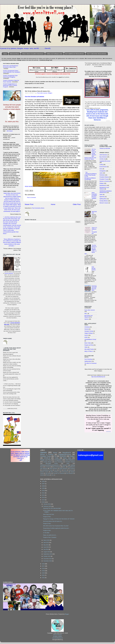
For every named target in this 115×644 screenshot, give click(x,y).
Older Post (77, 204)
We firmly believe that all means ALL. (53, 521)
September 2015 (48, 554)
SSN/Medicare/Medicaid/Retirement (106, 192)
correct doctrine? (9, 273)
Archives (48, 467)
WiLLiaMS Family (89, 349)
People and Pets (89, 345)
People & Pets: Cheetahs (50, 537)
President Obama (104, 177)
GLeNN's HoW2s (58, 636)
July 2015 (46, 549)
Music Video (88, 343)
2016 (44, 564)
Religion (50, 93)
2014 (44, 500)
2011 (44, 493)
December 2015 (48, 561)
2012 (44, 495)
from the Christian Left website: (35, 97)
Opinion (87, 319)
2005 (44, 481)
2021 (44, 575)
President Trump (104, 179)
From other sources (42, 93)
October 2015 (47, 556)
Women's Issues (104, 203)
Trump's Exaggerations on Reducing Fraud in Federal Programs (10, 85)
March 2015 (47, 540)
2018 (44, 568)
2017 (44, 566)
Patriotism (102, 175)
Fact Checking (88, 359)
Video (86, 347)
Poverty (48, 475)
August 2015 (47, 552)
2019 (44, 571)
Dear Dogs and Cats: (49, 514)
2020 (44, 573)
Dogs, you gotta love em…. (50, 535)
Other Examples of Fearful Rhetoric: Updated (94, 196)
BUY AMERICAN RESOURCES (75, 54)
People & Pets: (47, 517)
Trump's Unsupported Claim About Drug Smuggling (10, 76)
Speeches (102, 197)
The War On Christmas (91, 363)
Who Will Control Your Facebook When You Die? (56, 526)
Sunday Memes (104, 201)
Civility (101, 165)
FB (55, 456)
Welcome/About (15, 54)
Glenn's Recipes (58, 635)
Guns (101, 169)
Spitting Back (88, 361)
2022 (44, 578)
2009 (44, 488)
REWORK (63, 456)
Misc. (86, 314)
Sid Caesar (10, 131)
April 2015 (46, 542)
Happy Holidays (89, 333)
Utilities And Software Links (54, 54)
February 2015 (47, 506)
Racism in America (104, 181)
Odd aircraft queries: (94, 268)
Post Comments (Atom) (38, 208)
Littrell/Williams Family (90, 339)
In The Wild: (46, 533)
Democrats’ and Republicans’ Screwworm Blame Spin (11, 66)
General (87, 329)
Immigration (103, 171)
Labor (101, 173)
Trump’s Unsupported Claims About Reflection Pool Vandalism (12, 71)
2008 (44, 486)
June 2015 (46, 547)
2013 (44, 497)
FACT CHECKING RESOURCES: (97, 54)
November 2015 (48, 559)
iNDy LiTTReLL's (89, 351)
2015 (44, 502)
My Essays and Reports (89, 316)
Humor (86, 335)
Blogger (67, 614)
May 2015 (46, 545)
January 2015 (47, 504)
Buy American (103, 157)
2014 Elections (70, 473)
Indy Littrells (48, 473)
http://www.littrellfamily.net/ (98, 377)
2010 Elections (54, 468)
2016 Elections (70, 460)
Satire (101, 195)
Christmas (87, 327)
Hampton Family (89, 331)
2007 (44, 484)
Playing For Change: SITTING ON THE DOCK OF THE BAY (59, 519)
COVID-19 (102, 159)
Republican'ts (103, 185)
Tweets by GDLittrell (105, 148)
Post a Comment (31, 197)
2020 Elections (103, 155)
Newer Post (29, 204)
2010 (44, 491)
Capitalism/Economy (105, 161)
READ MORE (29, 186)
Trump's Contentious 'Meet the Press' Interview (11, 81)
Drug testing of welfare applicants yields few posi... (56, 528)
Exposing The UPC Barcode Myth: (94, 288)
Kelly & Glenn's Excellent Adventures (33, 54)
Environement (103, 167)
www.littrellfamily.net (58, 638)
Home (5, 54)
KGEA (86, 337)
